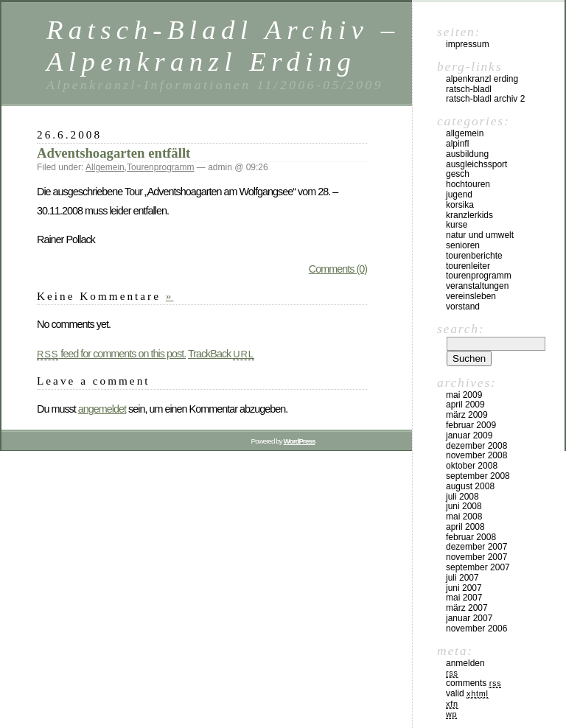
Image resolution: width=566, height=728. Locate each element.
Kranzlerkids (469, 215)
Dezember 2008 (476, 446)
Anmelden (465, 663)
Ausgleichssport (476, 164)
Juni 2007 (464, 588)
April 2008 (465, 527)
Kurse (457, 225)
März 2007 (467, 608)
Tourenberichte (474, 256)
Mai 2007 (464, 598)
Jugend (459, 195)
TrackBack (221, 354)
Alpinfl (457, 144)
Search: (461, 329)
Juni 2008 (464, 506)
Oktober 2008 (472, 466)
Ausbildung (467, 154)
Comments (474, 683)
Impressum (468, 44)
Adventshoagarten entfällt (113, 153)
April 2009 (465, 405)
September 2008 (478, 476)
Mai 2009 (464, 395)
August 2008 (470, 486)
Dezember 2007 (476, 547)
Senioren (463, 245)
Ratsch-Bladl (469, 89)
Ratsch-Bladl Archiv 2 (485, 99)
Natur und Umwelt (480, 235)
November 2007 (476, 557)
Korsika (460, 205)
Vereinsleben (471, 296)
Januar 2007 (469, 618)
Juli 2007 (462, 578)
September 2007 (478, 567)
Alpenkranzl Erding (482, 79)
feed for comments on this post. (111, 354)
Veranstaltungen (477, 286)
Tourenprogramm (160, 167)
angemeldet (102, 409)
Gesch (458, 174)
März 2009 (467, 415)
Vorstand (463, 307)
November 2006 (476, 629)
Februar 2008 (471, 537)
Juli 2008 (462, 497)
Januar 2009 (469, 435)
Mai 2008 (464, 517)
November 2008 (476, 455)
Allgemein (105, 167)
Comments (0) (338, 269)
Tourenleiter (468, 266)
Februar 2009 (471, 425)
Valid (467, 693)
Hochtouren (468, 184)
